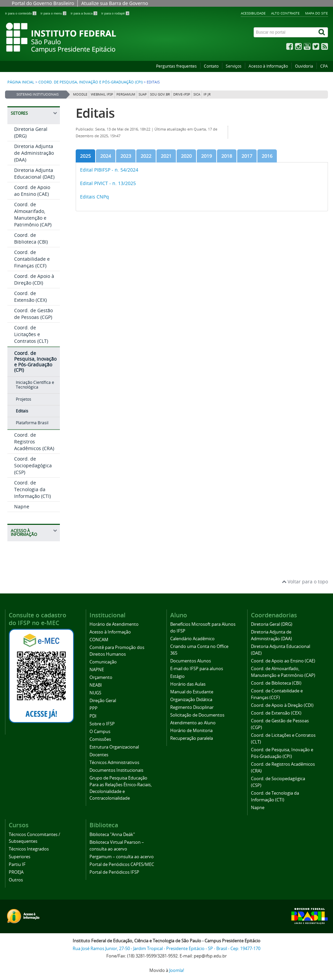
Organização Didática (191, 700)
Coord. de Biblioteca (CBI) (31, 238)
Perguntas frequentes (176, 66)
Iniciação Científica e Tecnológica (35, 385)
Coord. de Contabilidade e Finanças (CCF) (32, 259)
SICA (197, 94)
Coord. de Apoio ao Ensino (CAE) (32, 191)
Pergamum (126, 94)
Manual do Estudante (192, 692)
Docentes (99, 755)
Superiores (20, 857)
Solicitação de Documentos (197, 715)
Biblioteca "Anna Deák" (112, 834)
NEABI (96, 685)
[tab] (85, 156)
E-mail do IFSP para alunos (197, 669)
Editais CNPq (95, 197)
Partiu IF (17, 864)
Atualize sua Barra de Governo (115, 3)
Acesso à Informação (268, 66)
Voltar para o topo (305, 582)
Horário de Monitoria (191, 731)
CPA (324, 66)
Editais (22, 411)
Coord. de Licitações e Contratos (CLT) (31, 334)
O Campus (100, 732)
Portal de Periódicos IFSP (114, 872)
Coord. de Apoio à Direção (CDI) (34, 279)
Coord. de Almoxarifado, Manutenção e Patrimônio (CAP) (33, 214)
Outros (16, 880)
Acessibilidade (253, 13)
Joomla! (177, 970)
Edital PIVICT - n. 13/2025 (108, 183)
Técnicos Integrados (29, 849)
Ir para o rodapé (115, 13)
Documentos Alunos (191, 661)
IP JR (207, 94)
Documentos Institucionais (116, 770)
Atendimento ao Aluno (193, 723)
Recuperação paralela (192, 738)
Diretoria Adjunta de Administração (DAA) (34, 153)
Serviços (234, 66)
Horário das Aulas (188, 684)
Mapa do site (317, 13)
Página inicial (21, 82)
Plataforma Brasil (32, 423)
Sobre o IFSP (102, 724)
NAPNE (97, 670)
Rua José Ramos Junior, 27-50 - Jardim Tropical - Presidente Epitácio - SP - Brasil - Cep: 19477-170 (166, 949)
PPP (94, 708)
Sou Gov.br (160, 94)
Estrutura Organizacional (114, 747)
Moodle (80, 94)
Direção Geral (103, 701)
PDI (93, 716)
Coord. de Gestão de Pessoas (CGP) (33, 314)
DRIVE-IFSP (182, 94)
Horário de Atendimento (114, 624)
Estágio (177, 676)
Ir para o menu (54, 13)
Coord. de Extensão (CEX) (30, 297)
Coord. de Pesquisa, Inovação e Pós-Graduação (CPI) (90, 82)
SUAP (143, 94)
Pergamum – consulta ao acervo (122, 857)
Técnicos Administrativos (114, 763)
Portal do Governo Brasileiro (43, 3)
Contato (211, 66)
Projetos (24, 399)
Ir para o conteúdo (21, 13)
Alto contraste (285, 13)
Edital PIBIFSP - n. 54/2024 (109, 170)
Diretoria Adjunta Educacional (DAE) (34, 173)
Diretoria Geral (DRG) (272, 624)
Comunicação (103, 662)
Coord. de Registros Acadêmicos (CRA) (34, 442)
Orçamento (101, 677)
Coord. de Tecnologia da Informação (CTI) (32, 489)
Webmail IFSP (102, 94)
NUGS (95, 693)
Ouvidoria (304, 66)
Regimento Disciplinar (192, 707)
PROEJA (16, 872)
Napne (22, 506)
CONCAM (99, 640)
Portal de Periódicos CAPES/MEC (122, 864)
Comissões (100, 739)
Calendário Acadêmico (192, 639)
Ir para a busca (84, 13)
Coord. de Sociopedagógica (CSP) (33, 465)
